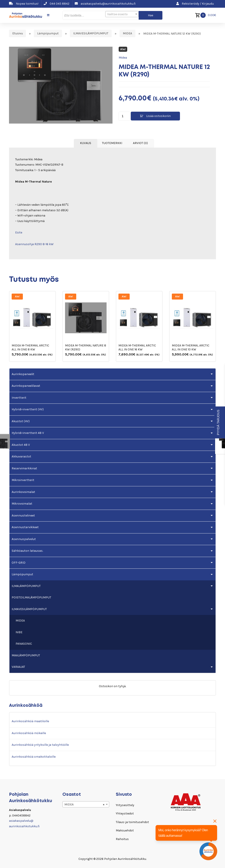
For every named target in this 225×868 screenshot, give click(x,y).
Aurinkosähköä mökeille (29, 733)
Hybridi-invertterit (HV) (28, 409)
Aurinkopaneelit (23, 374)
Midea (123, 58)
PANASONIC (24, 644)
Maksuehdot (125, 830)
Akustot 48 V (21, 445)
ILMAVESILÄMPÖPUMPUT (91, 34)
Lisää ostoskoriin (158, 116)
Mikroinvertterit (23, 480)
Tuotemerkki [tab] (112, 143)
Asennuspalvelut (24, 539)
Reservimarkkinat (24, 468)
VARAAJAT (18, 667)
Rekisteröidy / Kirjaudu (195, 4)
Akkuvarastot (21, 456)
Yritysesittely (125, 805)
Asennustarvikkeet (25, 527)
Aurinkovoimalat (23, 492)
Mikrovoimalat (22, 504)
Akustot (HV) (21, 421)
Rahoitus (122, 839)
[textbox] (122, 14)
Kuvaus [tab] (86, 143)
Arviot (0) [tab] (140, 143)
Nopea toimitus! (24, 4)
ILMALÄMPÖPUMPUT (26, 586)
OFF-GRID (19, 563)
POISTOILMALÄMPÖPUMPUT (31, 597)
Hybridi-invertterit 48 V (28, 433)
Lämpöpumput (48, 34)
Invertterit (19, 398)
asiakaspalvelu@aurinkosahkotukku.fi (105, 4)
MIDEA (127, 34)
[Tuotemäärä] (124, 116)
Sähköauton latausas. (27, 551)
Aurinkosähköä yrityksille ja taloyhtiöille (40, 745)
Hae (151, 15)
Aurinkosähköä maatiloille (30, 721)
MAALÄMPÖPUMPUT (26, 655)
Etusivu (18, 34)
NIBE (19, 632)
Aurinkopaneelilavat (26, 386)
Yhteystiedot (125, 813)
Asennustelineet (23, 515)
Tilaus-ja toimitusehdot (132, 822)
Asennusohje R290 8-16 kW (34, 244)
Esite (19, 232)
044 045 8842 (57, 4)
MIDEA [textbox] (84, 805)
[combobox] (122, 14)
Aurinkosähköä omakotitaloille (34, 757)
